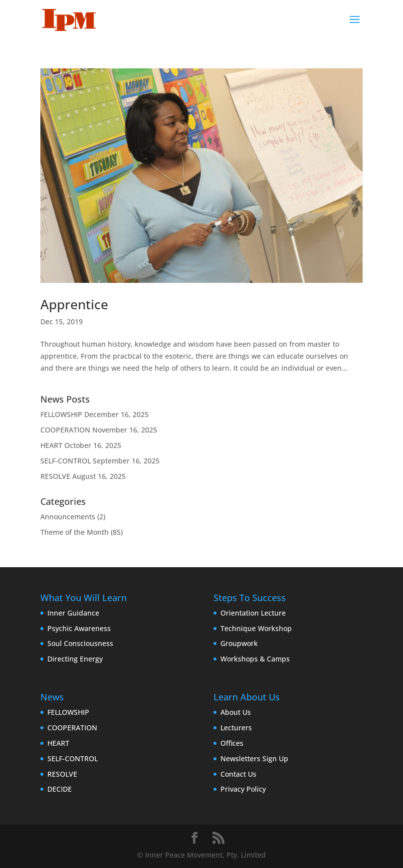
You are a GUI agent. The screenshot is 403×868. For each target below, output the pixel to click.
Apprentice (74, 304)
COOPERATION (65, 430)
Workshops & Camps (255, 659)
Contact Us (238, 774)
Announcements (68, 517)
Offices (232, 743)
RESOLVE (55, 476)
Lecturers (236, 728)
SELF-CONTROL (66, 461)
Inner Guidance (73, 613)
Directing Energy (75, 659)
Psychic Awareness (79, 628)
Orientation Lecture (253, 613)
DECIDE (60, 789)
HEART (51, 445)
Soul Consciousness (80, 643)
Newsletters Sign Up (254, 759)
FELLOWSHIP (61, 414)
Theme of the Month (75, 532)
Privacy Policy (243, 789)
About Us (236, 712)
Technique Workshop (256, 628)
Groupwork (239, 643)
